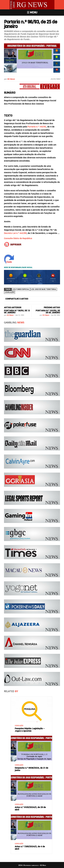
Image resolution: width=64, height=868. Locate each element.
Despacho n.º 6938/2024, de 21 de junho (31, 769)
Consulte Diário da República (18, 238)
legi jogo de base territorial (44, 289)
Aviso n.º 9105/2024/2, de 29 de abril (30, 808)
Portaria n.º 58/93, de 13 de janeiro (17, 312)
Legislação (10, 292)
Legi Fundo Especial (21, 289)
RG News (11, 79)
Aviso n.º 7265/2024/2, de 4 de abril (30, 848)
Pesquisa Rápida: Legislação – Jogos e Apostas (30, 730)
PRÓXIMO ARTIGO (52, 308)
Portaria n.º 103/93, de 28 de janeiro (48, 312)
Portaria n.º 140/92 (37, 127)
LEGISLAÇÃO (19, 726)
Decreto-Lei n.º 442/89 (15, 233)
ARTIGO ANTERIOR (13, 308)
